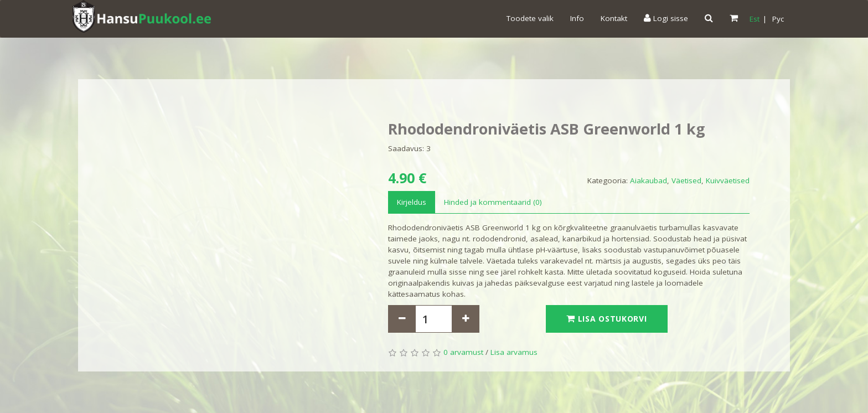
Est (755, 19)
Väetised (686, 180)
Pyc (778, 19)
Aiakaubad (649, 180)
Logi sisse (666, 18)
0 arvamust (463, 352)
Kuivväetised (728, 180)
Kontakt (614, 18)
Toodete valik (530, 18)
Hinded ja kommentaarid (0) (493, 202)
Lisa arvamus (514, 352)
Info (577, 18)
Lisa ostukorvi (606, 319)
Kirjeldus (412, 202)
